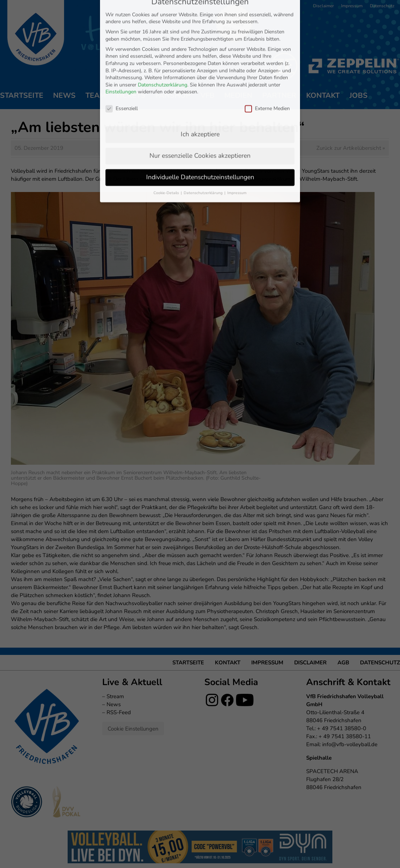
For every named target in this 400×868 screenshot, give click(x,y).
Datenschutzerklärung (163, 40)
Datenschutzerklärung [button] (204, 148)
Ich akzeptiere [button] (200, 89)
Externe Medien (267, 64)
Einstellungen (121, 47)
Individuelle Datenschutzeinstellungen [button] (200, 132)
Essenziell (122, 64)
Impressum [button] (237, 148)
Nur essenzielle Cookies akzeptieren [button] (200, 111)
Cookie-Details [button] (167, 148)
